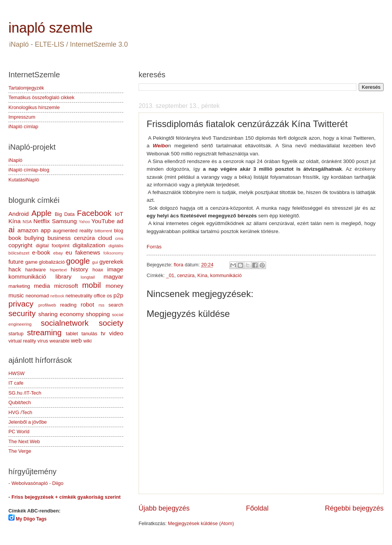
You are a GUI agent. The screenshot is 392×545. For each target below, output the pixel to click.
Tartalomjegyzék (26, 88)
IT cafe (16, 383)
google (78, 261)
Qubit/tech (20, 402)
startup (16, 334)
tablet (72, 334)
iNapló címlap (23, 126)
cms (119, 238)
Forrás (154, 247)
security (22, 313)
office (100, 296)
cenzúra (186, 275)
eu (69, 252)
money (114, 286)
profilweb (47, 305)
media (42, 286)
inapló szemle (51, 28)
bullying (34, 238)
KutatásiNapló (24, 180)
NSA (27, 222)
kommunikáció (226, 275)
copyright (20, 245)
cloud (105, 238)
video (116, 333)
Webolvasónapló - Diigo (38, 483)
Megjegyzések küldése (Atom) (201, 523)
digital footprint (52, 246)
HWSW (16, 373)
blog (119, 231)
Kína (202, 275)
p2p (118, 295)
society (111, 323)
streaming (44, 332)
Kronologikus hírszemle (34, 107)
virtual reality (22, 341)
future (16, 262)
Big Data (65, 214)
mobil (91, 285)
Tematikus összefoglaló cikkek (41, 97)
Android (19, 214)
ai (11, 229)
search (116, 305)
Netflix (42, 221)
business (59, 238)
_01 (170, 275)
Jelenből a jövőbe (28, 422)
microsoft (66, 286)
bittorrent (103, 231)
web (76, 340)
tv (103, 333)
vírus (43, 341)
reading (68, 305)
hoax (98, 270)
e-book (41, 252)
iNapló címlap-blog (29, 170)
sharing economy (61, 314)
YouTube (103, 221)
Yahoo (84, 222)
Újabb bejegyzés (164, 508)
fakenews (88, 252)
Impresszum (22, 117)
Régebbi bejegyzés (354, 508)
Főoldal (257, 508)
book (15, 238)
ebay (58, 253)
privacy (21, 304)
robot (87, 304)
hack (15, 269)
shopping (98, 314)
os (109, 296)
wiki (87, 341)
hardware (36, 270)
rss (101, 305)
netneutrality (79, 296)
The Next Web (24, 441)
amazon (28, 230)
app (46, 230)
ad (120, 221)
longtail (88, 277)
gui (95, 262)
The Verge (20, 451)
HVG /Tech (20, 412)
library (64, 277)
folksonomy (113, 253)
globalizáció (52, 262)
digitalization (89, 245)
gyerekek (111, 262)
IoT (119, 214)
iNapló (16, 160)
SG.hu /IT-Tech (25, 393)
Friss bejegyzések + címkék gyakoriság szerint (66, 497)
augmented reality (73, 231)
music (16, 295)
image (115, 269)
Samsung (64, 221)
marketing (19, 286)
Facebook (94, 213)
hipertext (58, 270)
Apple (42, 213)
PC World (19, 432)
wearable (59, 341)
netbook (57, 296)
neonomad (37, 296)
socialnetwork (65, 323)
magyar (114, 277)
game (31, 262)
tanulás (90, 334)
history (79, 269)
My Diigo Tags (31, 519)
